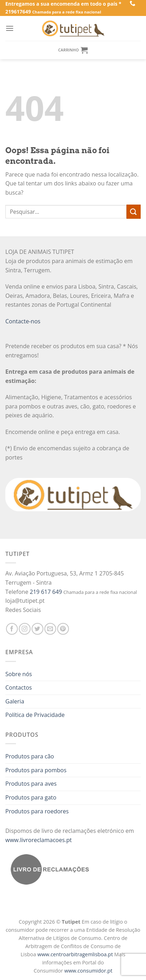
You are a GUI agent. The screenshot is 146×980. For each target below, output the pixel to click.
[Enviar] (134, 211)
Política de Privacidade (35, 715)
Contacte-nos (23, 321)
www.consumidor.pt (88, 971)
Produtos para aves (31, 784)
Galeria (15, 701)
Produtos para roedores (37, 811)
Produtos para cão (30, 756)
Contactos (19, 687)
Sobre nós (19, 674)
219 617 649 (46, 592)
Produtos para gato (31, 797)
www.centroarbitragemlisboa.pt (76, 954)
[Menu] (10, 28)
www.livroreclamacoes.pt (39, 840)
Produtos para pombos (36, 770)
